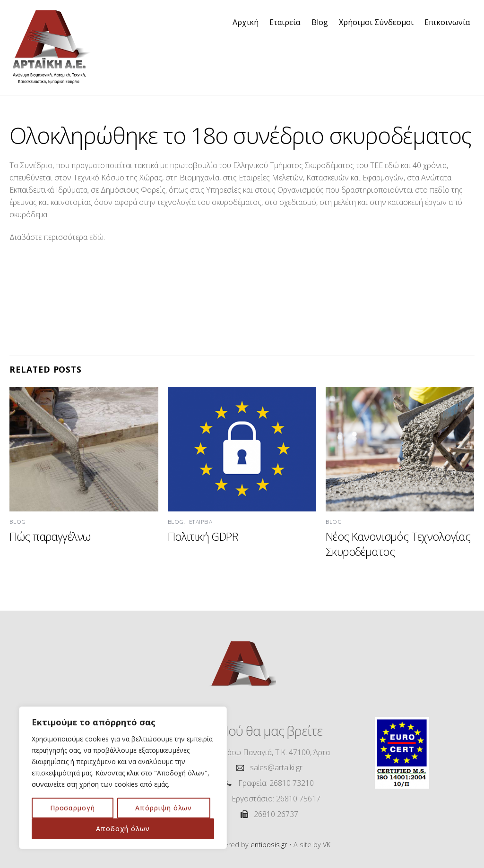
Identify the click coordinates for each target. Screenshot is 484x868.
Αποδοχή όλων (123, 829)
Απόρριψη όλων (164, 808)
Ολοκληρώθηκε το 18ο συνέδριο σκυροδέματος (240, 135)
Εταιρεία (285, 22)
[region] (123, 778)
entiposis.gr (269, 845)
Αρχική (246, 22)
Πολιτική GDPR (203, 536)
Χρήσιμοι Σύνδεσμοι (376, 22)
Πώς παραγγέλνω (50, 536)
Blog (320, 22)
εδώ (96, 237)
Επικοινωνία (447, 22)
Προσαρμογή (73, 808)
